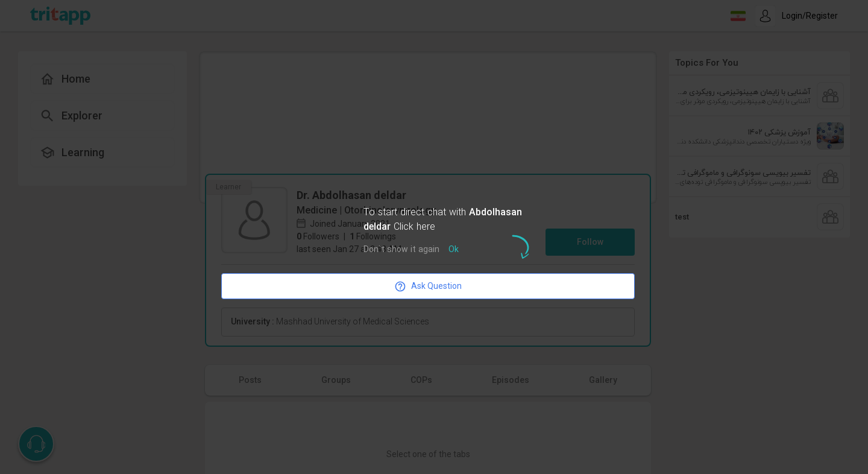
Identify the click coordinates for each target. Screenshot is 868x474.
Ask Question (428, 286)
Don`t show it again (401, 250)
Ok (454, 250)
